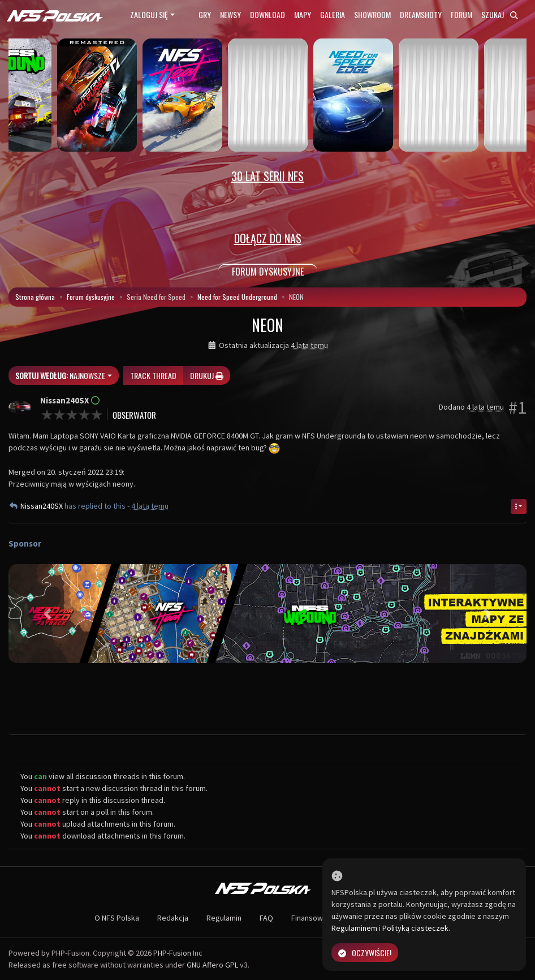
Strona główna (35, 297)
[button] (47, 614)
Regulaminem (354, 928)
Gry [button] (205, 14)
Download (267, 14)
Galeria (333, 14)
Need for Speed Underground (237, 297)
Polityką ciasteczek (415, 928)
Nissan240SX (42, 506)
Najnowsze (60, 375)
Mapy (303, 14)
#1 (517, 407)
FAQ (266, 918)
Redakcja (173, 918)
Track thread (153, 375)
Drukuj (207, 375)
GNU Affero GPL (212, 965)
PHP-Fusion (172, 953)
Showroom (372, 14)
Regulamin (224, 918)
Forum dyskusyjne (91, 297)
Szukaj (500, 14)
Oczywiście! (365, 953)
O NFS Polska (117, 918)
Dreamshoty (421, 14)
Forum (461, 14)
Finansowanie (314, 918)
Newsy (230, 14)
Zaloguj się (149, 14)
